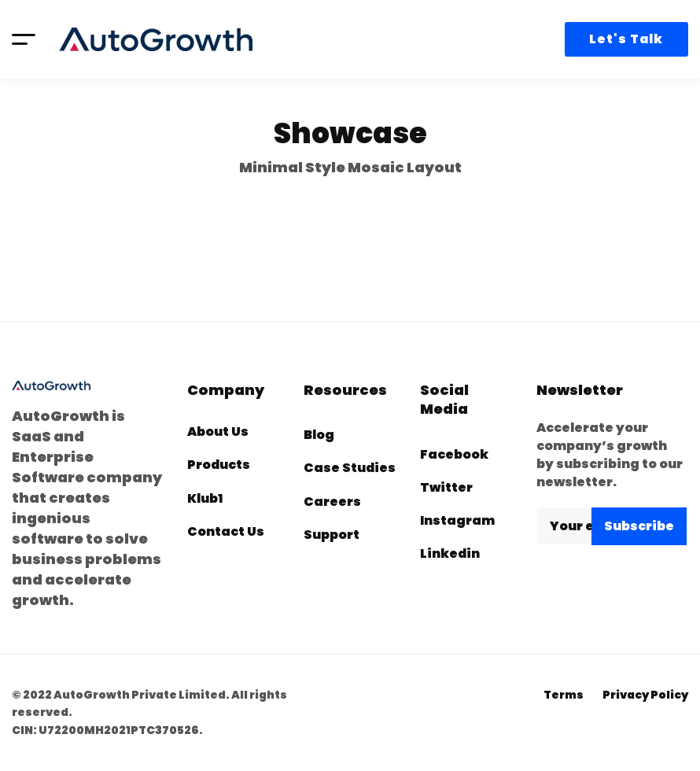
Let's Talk (625, 39)
